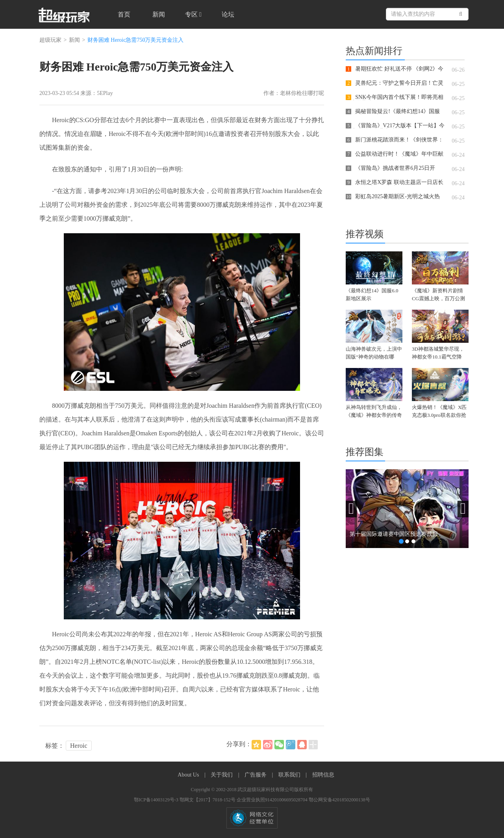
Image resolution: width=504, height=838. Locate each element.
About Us (189, 775)
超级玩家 (50, 40)
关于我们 (222, 775)
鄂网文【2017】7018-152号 (208, 800)
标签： (55, 746)
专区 (193, 14)
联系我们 (290, 775)
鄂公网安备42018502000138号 (339, 800)
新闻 (159, 14)
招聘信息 (323, 775)
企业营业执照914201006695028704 (273, 800)
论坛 (228, 14)
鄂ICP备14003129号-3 (157, 800)
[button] (351, 509)
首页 (124, 14)
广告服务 (256, 775)
